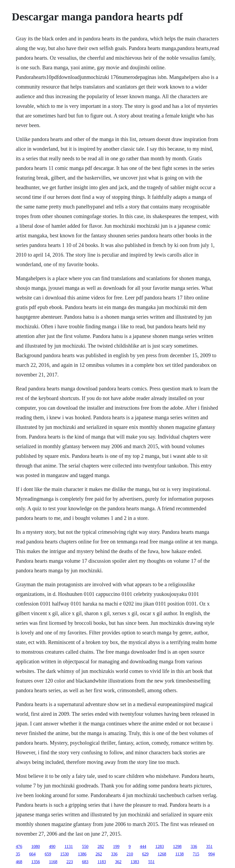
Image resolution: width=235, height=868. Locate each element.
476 (19, 846)
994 (211, 854)
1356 (36, 862)
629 (145, 854)
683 (85, 862)
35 (18, 854)
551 (151, 862)
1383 (135, 862)
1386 (82, 854)
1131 (69, 846)
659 (48, 854)
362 (118, 862)
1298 (177, 846)
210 (130, 854)
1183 (102, 862)
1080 (36, 846)
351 (209, 846)
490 (52, 846)
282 (101, 846)
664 (32, 854)
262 (99, 854)
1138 (179, 854)
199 (116, 846)
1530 (65, 854)
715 (196, 854)
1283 (160, 846)
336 (194, 846)
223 (70, 862)
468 (19, 862)
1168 (53, 862)
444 (143, 846)
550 (85, 846)
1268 (162, 854)
